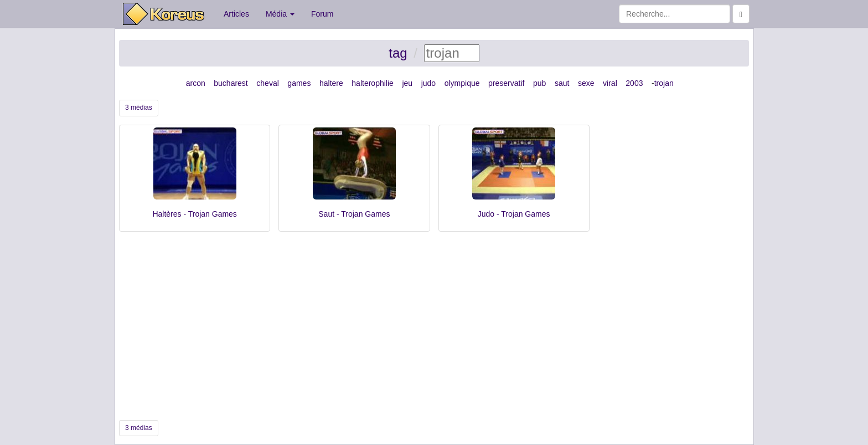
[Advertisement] (434, 326)
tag (398, 53)
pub (539, 83)
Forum (322, 14)
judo (428, 83)
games (299, 83)
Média (280, 14)
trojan (664, 83)
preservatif (506, 83)
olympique (462, 83)
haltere (331, 83)
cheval (267, 83)
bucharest (231, 83)
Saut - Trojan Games (354, 214)
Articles (236, 14)
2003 (634, 83)
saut (562, 83)
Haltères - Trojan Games (195, 214)
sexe (586, 83)
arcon (196, 83)
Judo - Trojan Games (514, 214)
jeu (407, 83)
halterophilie (373, 83)
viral (610, 83)
